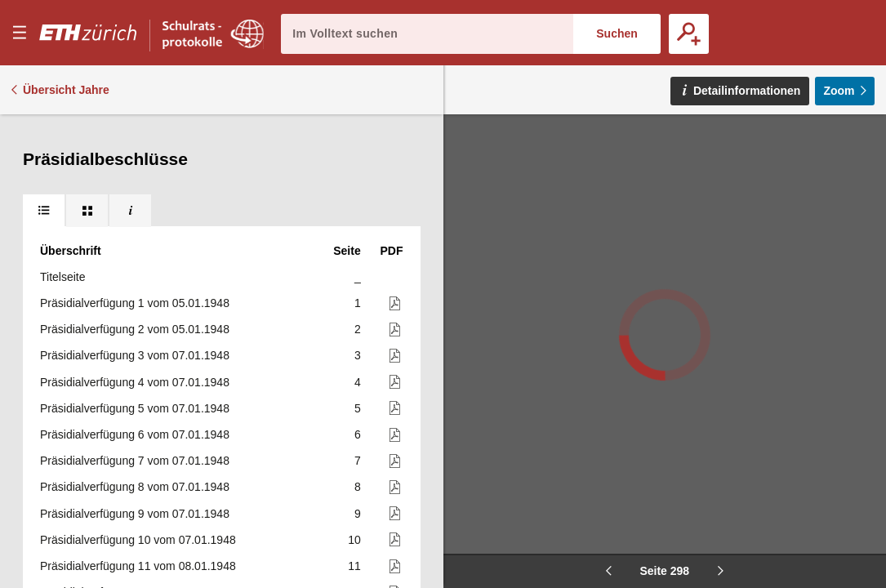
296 (351, 150)
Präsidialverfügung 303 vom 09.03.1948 (141, 334)
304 (351, 361)
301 (351, 282)
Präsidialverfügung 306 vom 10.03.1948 (141, 413)
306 (351, 413)
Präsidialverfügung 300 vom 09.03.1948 (141, 256)
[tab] (44, 131)
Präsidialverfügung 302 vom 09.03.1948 (141, 308)
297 (351, 176)
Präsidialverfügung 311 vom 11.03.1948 (141, 545)
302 (351, 308)
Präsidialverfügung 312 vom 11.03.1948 (141, 571)
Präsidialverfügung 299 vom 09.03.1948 (141, 229)
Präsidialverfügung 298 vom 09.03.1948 (147, 203)
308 (351, 465)
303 (351, 334)
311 (351, 545)
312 (351, 571)
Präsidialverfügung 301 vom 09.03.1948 (141, 282)
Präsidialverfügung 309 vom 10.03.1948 (141, 492)
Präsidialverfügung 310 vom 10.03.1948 (141, 519)
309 (351, 492)
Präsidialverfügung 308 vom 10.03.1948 (141, 465)
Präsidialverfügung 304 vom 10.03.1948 (141, 361)
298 (351, 203)
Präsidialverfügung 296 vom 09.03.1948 (141, 150)
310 (351, 519)
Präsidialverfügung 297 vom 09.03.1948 (141, 176)
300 (351, 256)
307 (351, 439)
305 (351, 387)
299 (351, 229)
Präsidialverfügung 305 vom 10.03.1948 (141, 387)
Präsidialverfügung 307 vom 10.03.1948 (141, 439)
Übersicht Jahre (66, 90)
